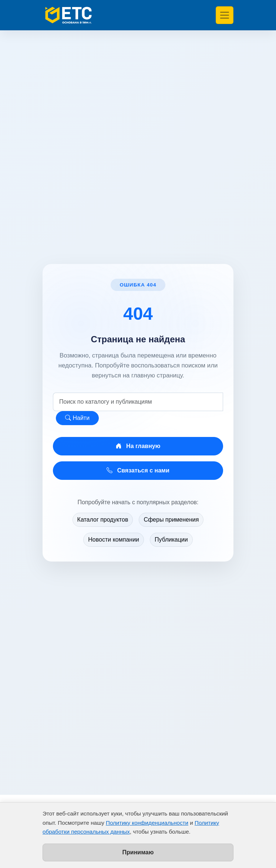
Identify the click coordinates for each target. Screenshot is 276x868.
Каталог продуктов (103, 520)
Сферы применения (171, 520)
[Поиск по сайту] (138, 402)
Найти (77, 418)
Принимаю (138, 852)
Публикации (171, 540)
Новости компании (114, 540)
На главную (138, 446)
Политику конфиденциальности (147, 823)
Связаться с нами (138, 470)
